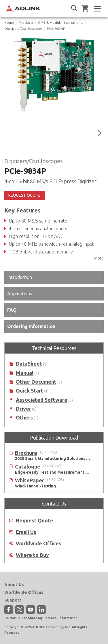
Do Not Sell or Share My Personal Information (41, 618)
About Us (14, 585)
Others (24, 418)
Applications (20, 294)
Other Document (36, 382)
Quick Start (30, 391)
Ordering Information (31, 326)
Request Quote (35, 521)
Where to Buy (32, 555)
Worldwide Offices (39, 544)
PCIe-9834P (56, 29)
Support (13, 600)
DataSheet (29, 364)
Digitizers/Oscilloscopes (23, 29)
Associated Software (42, 400)
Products (26, 23)
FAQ (12, 310)
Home (9, 23)
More (99, 258)
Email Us (26, 532)
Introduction (20, 277)
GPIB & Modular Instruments (61, 23)
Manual (25, 373)
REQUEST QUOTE (24, 195)
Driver (23, 409)
